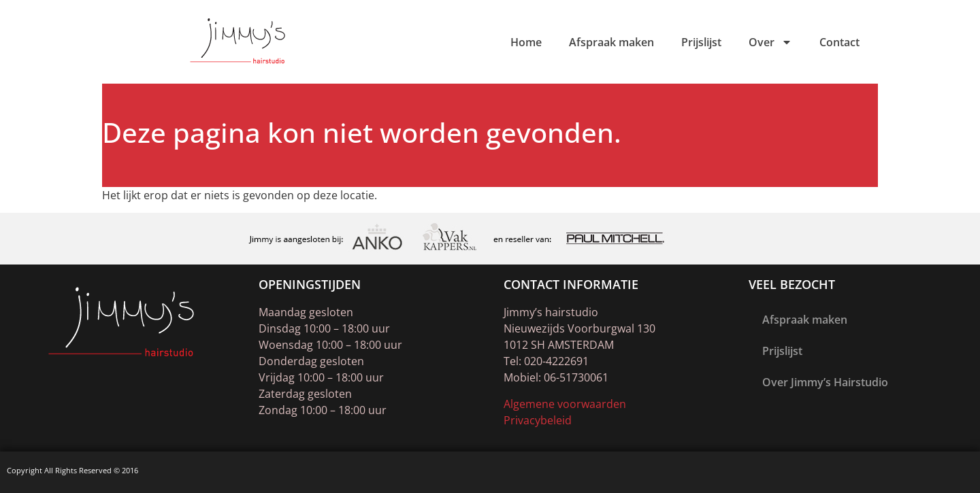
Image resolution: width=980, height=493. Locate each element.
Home (526, 42)
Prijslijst (701, 42)
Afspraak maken (611, 42)
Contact (839, 42)
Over (770, 42)
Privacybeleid (538, 420)
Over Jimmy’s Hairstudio (825, 382)
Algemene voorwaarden (565, 404)
